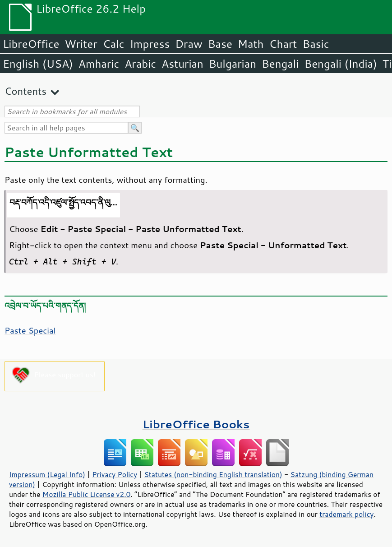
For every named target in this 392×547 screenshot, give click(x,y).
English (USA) (38, 64)
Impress (150, 44)
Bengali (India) (341, 64)
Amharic (99, 64)
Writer (81, 44)
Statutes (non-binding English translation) (213, 474)
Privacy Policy (115, 474)
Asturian (182, 64)
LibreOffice (31, 44)
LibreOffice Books (196, 424)
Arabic (140, 64)
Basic (316, 44)
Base (220, 44)
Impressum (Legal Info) (47, 474)
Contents (25, 91)
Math (251, 44)
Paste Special (30, 330)
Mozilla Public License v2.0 (87, 494)
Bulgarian (233, 64)
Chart (283, 44)
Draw (189, 44)
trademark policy (346, 514)
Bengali (280, 64)
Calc (114, 44)
